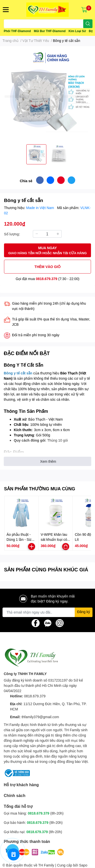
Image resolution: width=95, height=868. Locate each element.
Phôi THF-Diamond (17, 31)
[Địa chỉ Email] (47, 612)
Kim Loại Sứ (77, 31)
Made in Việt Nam (40, 208)
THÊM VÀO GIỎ (48, 267)
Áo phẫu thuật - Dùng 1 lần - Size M (20, 539)
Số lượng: (12, 234)
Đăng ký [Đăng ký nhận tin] (84, 612)
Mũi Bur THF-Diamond (50, 31)
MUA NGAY (47, 251)
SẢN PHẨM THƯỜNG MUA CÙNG (40, 489)
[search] (88, 24)
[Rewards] (14, 854)
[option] (36, 154)
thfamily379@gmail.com (40, 717)
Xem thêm (48, 461)
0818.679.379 (47, 279)
